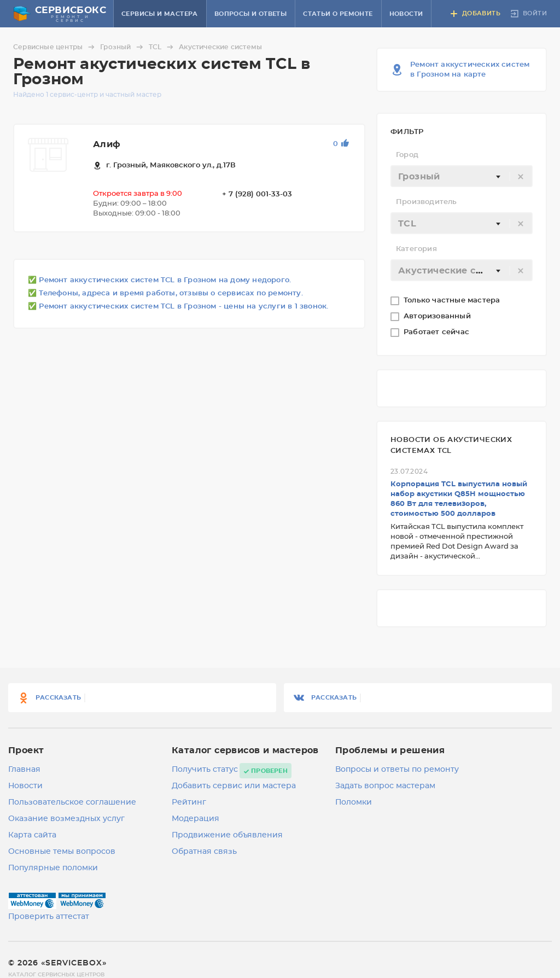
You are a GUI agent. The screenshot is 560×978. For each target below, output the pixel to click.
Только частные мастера (453, 301)
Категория (416, 249)
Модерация (196, 819)
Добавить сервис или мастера (234, 786)
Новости (406, 14)
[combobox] (462, 176)
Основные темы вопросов (62, 852)
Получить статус (205, 770)
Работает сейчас (437, 332)
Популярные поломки (53, 868)
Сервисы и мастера (160, 14)
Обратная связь (204, 852)
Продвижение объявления (227, 835)
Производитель (427, 202)
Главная (24, 770)
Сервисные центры (56, 47)
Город (407, 155)
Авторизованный (438, 316)
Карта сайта (32, 835)
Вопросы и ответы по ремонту (397, 770)
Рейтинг (189, 802)
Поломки (354, 802)
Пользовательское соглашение (72, 802)
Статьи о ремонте (338, 14)
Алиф (107, 144)
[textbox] (462, 177)
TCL (163, 47)
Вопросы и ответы (250, 14)
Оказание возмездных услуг (66, 819)
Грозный (123, 47)
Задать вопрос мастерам (385, 786)
